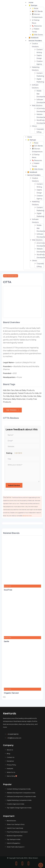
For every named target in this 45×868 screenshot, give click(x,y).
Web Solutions (37, 106)
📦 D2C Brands (37, 11)
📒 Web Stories (37, 35)
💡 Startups (33, 5)
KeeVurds (10, 713)
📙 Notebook (34, 38)
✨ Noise (35, 8)
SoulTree (8, 590)
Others (34, 126)
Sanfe (7, 641)
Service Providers (35, 41)
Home (31, 2)
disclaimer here (27, 516)
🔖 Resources (37, 26)
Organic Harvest (11, 693)
